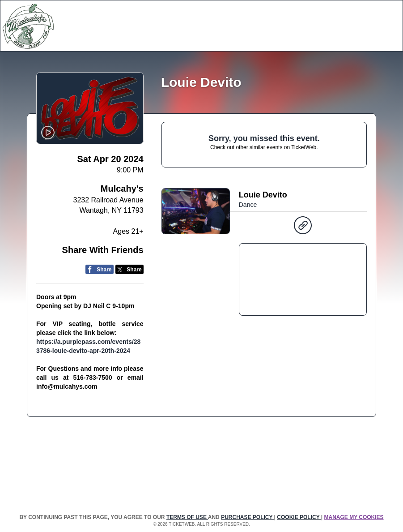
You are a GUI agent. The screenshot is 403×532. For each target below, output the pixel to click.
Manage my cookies (354, 517)
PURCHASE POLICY (247, 517)
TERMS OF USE (187, 517)
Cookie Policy (299, 517)
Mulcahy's (122, 189)
